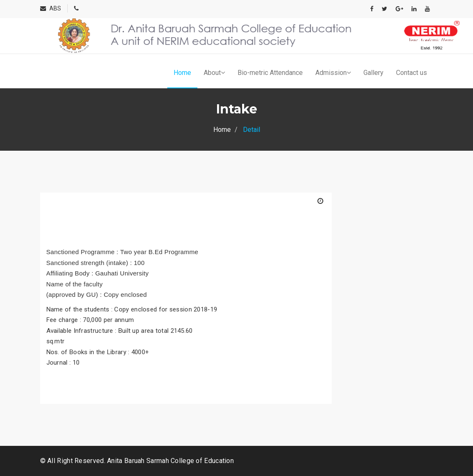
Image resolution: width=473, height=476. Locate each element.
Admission (333, 73)
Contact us (412, 73)
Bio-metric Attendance (270, 73)
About (214, 73)
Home (182, 73)
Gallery (373, 73)
